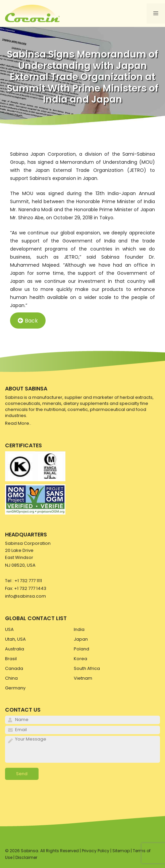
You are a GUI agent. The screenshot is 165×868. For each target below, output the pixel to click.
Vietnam (83, 678)
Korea (80, 659)
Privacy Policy (96, 851)
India (79, 629)
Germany (15, 688)
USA (9, 629)
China (11, 678)
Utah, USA (15, 639)
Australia (15, 649)
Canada (14, 668)
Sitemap (121, 851)
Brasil (11, 659)
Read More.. (18, 423)
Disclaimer (26, 857)
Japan (81, 639)
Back (28, 321)
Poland (81, 649)
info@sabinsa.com (25, 596)
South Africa (87, 668)
